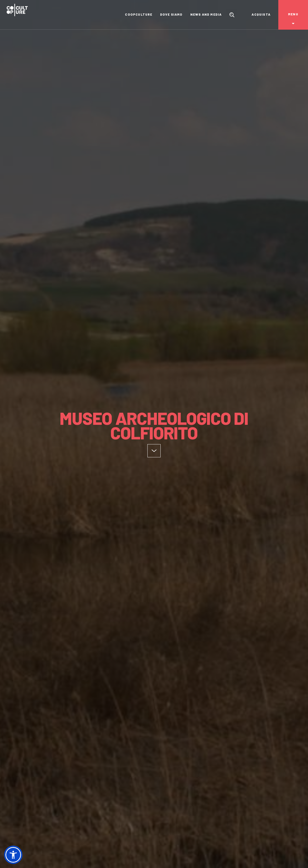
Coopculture (139, 14)
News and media (206, 14)
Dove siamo (171, 14)
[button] (13, 855)
